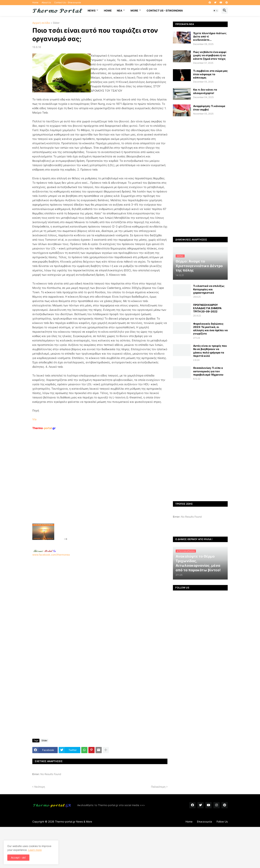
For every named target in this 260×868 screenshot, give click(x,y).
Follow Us (222, 822)
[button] (216, 11)
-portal (44, 428)
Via (34, 419)
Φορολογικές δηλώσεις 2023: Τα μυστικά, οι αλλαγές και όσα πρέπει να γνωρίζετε (210, 329)
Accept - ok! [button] (18, 858)
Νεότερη (40, 787)
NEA (120, 10)
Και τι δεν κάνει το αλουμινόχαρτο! (205, 91)
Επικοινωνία (204, 822)
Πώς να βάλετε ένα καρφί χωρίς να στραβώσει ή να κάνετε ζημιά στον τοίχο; (210, 55)
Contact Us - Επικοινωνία (68, 2)
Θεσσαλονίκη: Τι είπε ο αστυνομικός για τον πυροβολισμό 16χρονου (208, 371)
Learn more (35, 850)
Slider (56, 23)
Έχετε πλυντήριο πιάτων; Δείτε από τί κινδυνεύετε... (210, 36)
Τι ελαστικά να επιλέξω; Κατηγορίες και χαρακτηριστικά (209, 289)
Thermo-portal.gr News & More (73, 822)
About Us (46, 2)
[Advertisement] (95, 485)
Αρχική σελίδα (41, 23)
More (134, 10)
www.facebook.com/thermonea (100, 603)
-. (45, 551)
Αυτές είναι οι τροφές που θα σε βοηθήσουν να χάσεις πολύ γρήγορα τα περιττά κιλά (210, 351)
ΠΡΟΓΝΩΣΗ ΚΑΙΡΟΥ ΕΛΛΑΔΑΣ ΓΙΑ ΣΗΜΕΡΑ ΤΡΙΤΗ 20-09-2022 (207, 308)
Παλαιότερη (158, 787)
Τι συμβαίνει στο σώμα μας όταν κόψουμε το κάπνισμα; (210, 74)
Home (35, 2)
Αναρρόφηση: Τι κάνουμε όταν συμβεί (209, 108)
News (92, 10)
